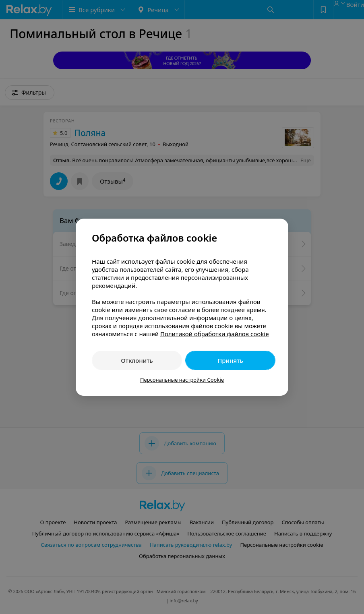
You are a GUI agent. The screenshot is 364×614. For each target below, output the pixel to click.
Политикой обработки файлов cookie (215, 334)
